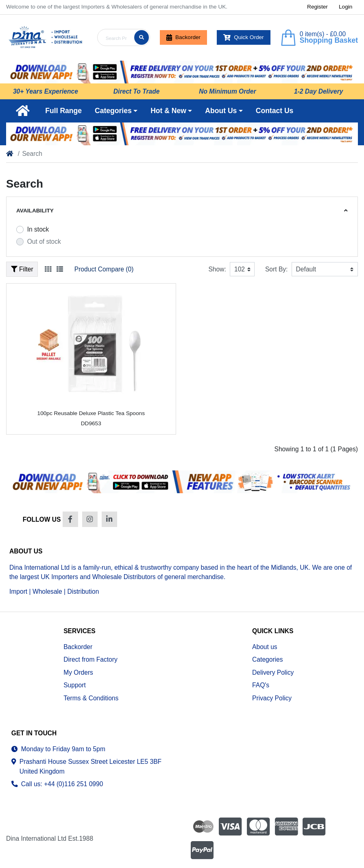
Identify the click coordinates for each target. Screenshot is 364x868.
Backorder (183, 37)
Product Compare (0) (104, 269)
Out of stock (44, 242)
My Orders (78, 672)
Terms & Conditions (91, 698)
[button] (116, 111)
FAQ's (261, 685)
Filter (22, 269)
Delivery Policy (273, 672)
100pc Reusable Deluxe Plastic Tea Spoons (91, 413)
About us (265, 647)
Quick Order (244, 37)
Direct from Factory (90, 659)
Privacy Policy (272, 698)
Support (75, 685)
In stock (38, 229)
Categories (267, 659)
